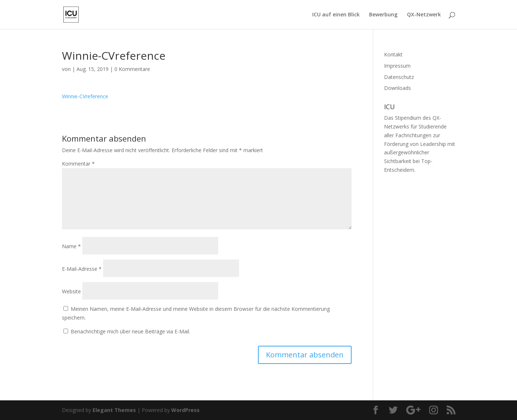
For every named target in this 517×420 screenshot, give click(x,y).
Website (71, 291)
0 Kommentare (132, 69)
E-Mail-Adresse (82, 269)
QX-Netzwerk (424, 15)
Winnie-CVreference (85, 96)
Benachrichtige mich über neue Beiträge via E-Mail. (130, 331)
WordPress (185, 410)
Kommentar (78, 164)
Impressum (397, 66)
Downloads (397, 88)
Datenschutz (399, 77)
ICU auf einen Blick (336, 15)
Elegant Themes (114, 410)
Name (71, 246)
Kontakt (393, 54)
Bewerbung (383, 15)
